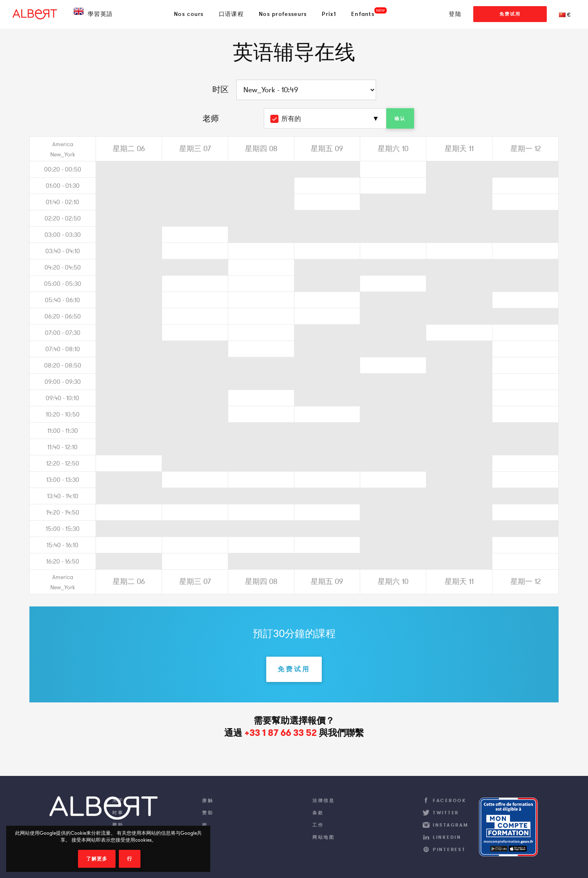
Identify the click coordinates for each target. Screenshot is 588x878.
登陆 (455, 14)
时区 (220, 89)
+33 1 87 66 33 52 (281, 733)
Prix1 (329, 14)
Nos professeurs (283, 14)
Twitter (446, 813)
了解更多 (97, 859)
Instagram (451, 825)
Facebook (450, 800)
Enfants (363, 14)
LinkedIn (447, 837)
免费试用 (510, 14)
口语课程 (231, 14)
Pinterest (449, 849)
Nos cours (189, 14)
